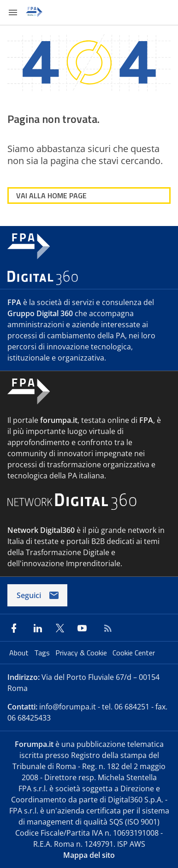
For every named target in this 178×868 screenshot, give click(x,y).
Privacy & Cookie (82, 653)
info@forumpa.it (68, 707)
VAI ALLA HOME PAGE (51, 196)
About (20, 653)
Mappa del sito (89, 855)
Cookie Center (134, 653)
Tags (43, 653)
